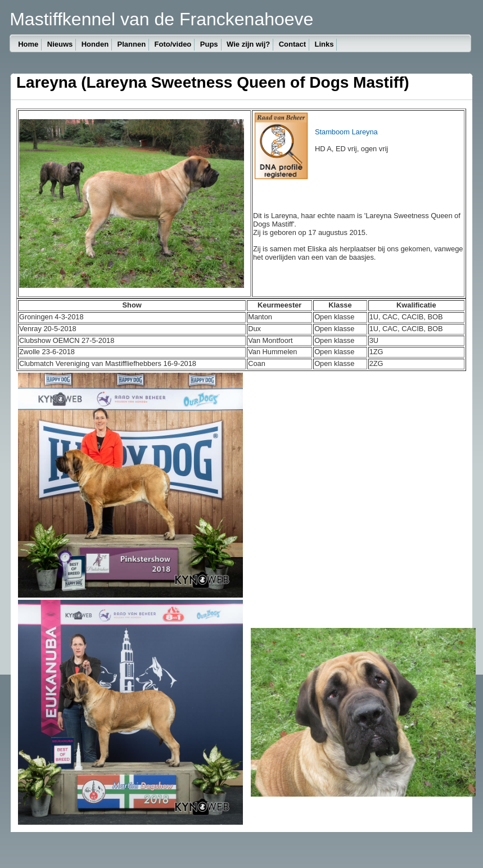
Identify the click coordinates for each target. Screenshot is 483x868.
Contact (292, 44)
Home (28, 44)
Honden (95, 44)
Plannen (132, 44)
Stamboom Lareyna (346, 132)
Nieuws (60, 44)
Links (324, 44)
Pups (209, 44)
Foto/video (173, 44)
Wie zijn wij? (248, 44)
